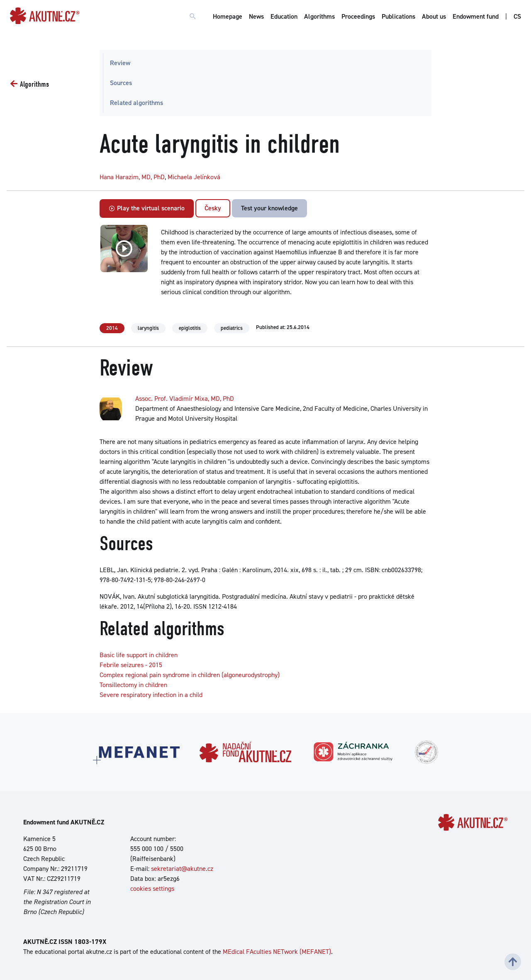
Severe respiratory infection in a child (151, 695)
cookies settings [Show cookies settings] (152, 889)
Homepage (228, 16)
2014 (112, 328)
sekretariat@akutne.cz (182, 869)
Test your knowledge (269, 208)
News (256, 16)
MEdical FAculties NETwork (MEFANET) (277, 952)
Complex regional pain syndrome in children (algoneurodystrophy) (190, 675)
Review (120, 63)
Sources (121, 83)
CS (517, 16)
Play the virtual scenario (147, 208)
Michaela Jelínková (194, 177)
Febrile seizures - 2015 (131, 665)
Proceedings (358, 16)
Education (284, 16)
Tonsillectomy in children (133, 685)
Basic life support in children (139, 655)
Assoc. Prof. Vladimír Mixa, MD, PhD (185, 399)
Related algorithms (136, 103)
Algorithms (319, 16)
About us (434, 16)
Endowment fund (476, 16)
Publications (398, 16)
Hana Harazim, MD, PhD (132, 177)
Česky (213, 208)
